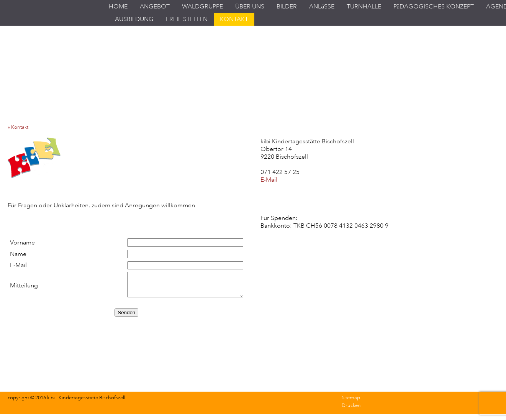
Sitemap (351, 398)
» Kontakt (20, 127)
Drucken (351, 405)
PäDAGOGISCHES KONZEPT (434, 7)
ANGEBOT (155, 7)
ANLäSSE (322, 7)
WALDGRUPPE (202, 7)
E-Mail (269, 180)
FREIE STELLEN (187, 19)
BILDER (287, 7)
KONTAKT (234, 19)
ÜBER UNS (250, 7)
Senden (126, 313)
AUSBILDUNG (134, 19)
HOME (118, 7)
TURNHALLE (364, 7)
